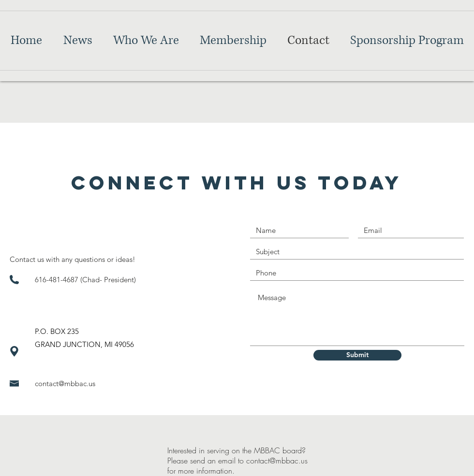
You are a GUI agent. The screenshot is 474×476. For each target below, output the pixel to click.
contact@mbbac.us (65, 383)
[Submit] (357, 355)
